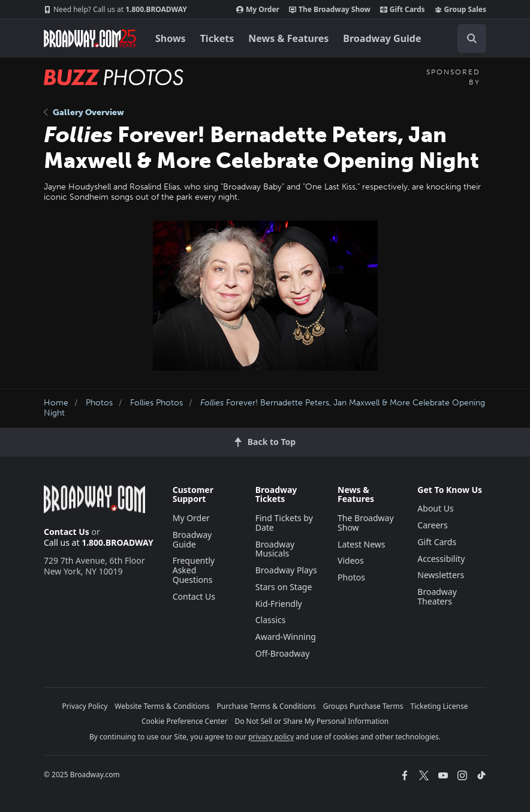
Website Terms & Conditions (162, 706)
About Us (435, 508)
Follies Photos (156, 403)
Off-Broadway (283, 653)
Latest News (362, 544)
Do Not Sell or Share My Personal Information (311, 721)
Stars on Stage (284, 587)
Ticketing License (439, 706)
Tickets (217, 38)
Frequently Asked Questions (194, 570)
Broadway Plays (286, 570)
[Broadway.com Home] (90, 38)
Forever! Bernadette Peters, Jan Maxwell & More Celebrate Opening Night (264, 408)
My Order (258, 10)
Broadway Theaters (437, 596)
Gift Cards (403, 10)
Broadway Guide (382, 38)
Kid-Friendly (279, 604)
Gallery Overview (84, 112)
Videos (351, 560)
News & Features (288, 38)
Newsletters (441, 575)
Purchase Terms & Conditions (266, 706)
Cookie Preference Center (185, 721)
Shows (171, 38)
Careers (432, 525)
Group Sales (460, 10)
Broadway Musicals (275, 549)
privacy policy (271, 737)
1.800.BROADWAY (115, 10)
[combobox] (467, 38)
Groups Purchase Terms (363, 706)
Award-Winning (286, 637)
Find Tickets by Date (284, 523)
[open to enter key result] (472, 38)
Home (56, 403)
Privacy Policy (85, 706)
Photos (99, 403)
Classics (271, 620)
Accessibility (441, 559)
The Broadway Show (330, 10)
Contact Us (67, 532)
